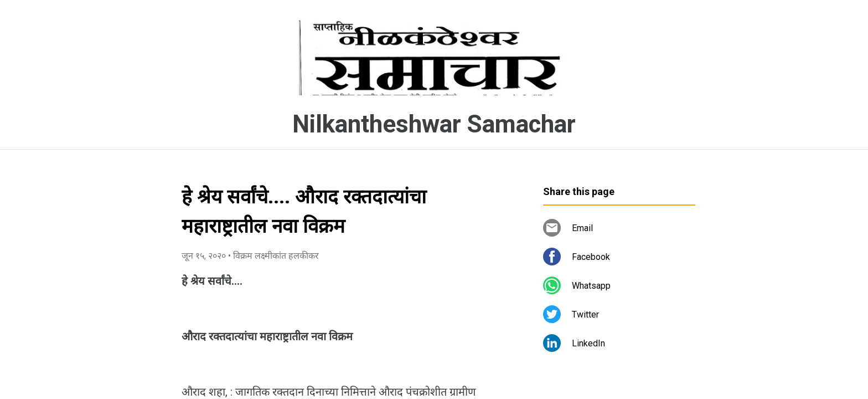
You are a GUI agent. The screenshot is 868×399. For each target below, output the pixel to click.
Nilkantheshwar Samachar (434, 124)
